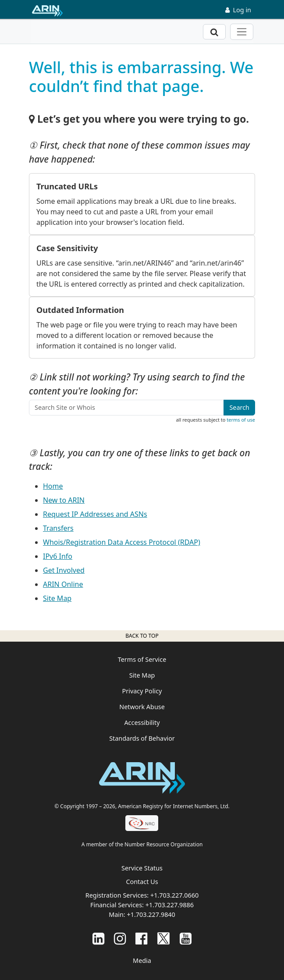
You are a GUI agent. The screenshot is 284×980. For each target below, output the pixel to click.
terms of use (241, 420)
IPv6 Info (58, 556)
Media (142, 960)
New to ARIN (64, 500)
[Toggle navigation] (242, 32)
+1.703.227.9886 (170, 905)
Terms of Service (142, 659)
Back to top (142, 636)
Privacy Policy (142, 691)
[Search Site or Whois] (126, 408)
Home (53, 486)
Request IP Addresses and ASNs (95, 514)
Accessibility (142, 723)
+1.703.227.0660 (174, 895)
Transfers (58, 528)
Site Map (57, 598)
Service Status (142, 868)
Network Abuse (142, 707)
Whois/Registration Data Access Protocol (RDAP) (122, 542)
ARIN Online (63, 584)
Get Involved (64, 570)
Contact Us (142, 882)
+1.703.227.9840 (151, 914)
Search (239, 407)
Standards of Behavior (142, 738)
